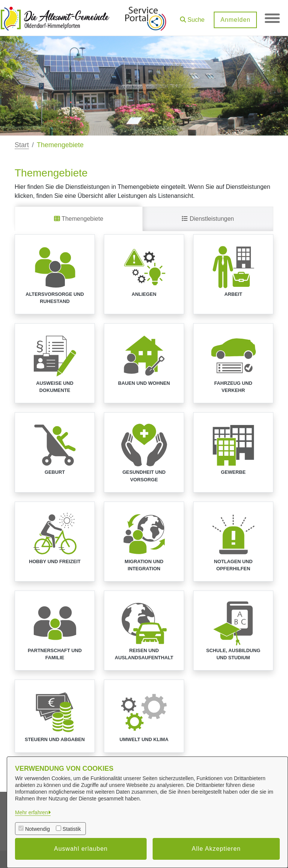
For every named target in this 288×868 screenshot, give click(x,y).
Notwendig (37, 829)
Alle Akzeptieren (216, 849)
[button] (192, 17)
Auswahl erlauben (81, 849)
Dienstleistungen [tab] (208, 219)
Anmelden (235, 20)
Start (22, 145)
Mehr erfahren (31, 812)
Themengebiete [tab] (79, 219)
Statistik (72, 829)
